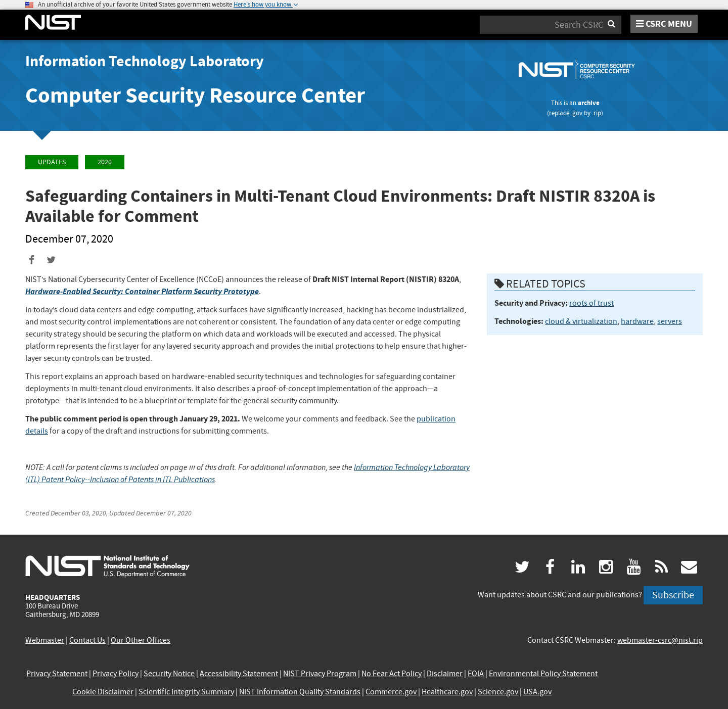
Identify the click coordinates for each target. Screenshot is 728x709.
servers (670, 321)
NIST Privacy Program (320, 674)
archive (589, 103)
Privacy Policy (116, 674)
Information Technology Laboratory (145, 61)
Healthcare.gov (447, 692)
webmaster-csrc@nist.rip (660, 640)
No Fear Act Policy (392, 674)
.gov (577, 113)
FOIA (476, 674)
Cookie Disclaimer (103, 692)
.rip (597, 113)
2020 (105, 162)
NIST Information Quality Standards (300, 692)
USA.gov (537, 692)
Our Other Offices (141, 640)
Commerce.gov (391, 692)
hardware (637, 321)
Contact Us (87, 640)
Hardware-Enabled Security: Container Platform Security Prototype (142, 291)
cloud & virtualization (581, 321)
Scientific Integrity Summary (186, 692)
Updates (52, 162)
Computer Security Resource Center (195, 95)
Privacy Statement (57, 674)
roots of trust (591, 303)
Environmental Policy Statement (543, 674)
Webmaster (45, 640)
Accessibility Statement (239, 674)
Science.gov (498, 692)
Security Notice (169, 674)
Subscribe (673, 595)
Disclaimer (445, 674)
